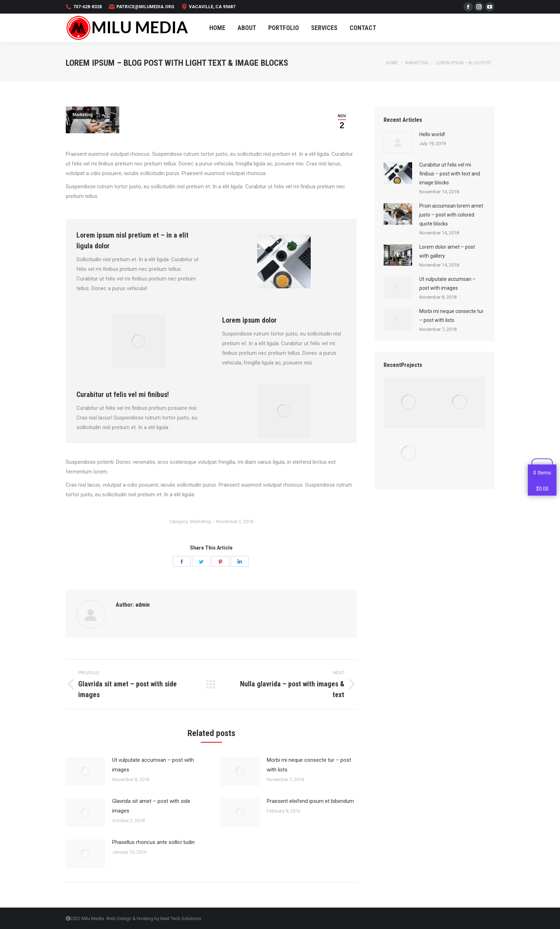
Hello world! (432, 134)
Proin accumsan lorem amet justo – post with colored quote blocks (451, 215)
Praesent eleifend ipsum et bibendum (310, 801)
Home (392, 63)
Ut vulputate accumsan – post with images (153, 765)
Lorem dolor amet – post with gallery (447, 251)
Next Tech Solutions (181, 918)
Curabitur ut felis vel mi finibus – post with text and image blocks (450, 174)
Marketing (417, 63)
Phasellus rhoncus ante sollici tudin (153, 842)
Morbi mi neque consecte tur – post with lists (309, 765)
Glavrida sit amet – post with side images (151, 806)
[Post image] (85, 771)
